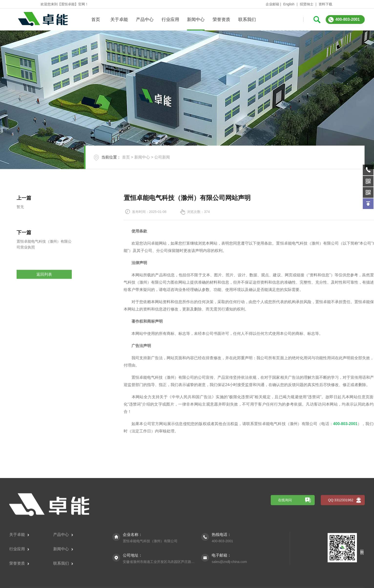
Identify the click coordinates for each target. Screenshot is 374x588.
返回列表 (44, 291)
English (289, 4)
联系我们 (247, 20)
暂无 (20, 226)
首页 (95, 20)
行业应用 (170, 20)
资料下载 (325, 4)
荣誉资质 (221, 20)
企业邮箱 (272, 4)
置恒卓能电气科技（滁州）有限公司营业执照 (44, 267)
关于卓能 (119, 20)
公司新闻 (162, 157)
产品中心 (144, 20)
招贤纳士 (307, 4)
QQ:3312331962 (341, 578)
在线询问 (285, 578)
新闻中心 (196, 20)
